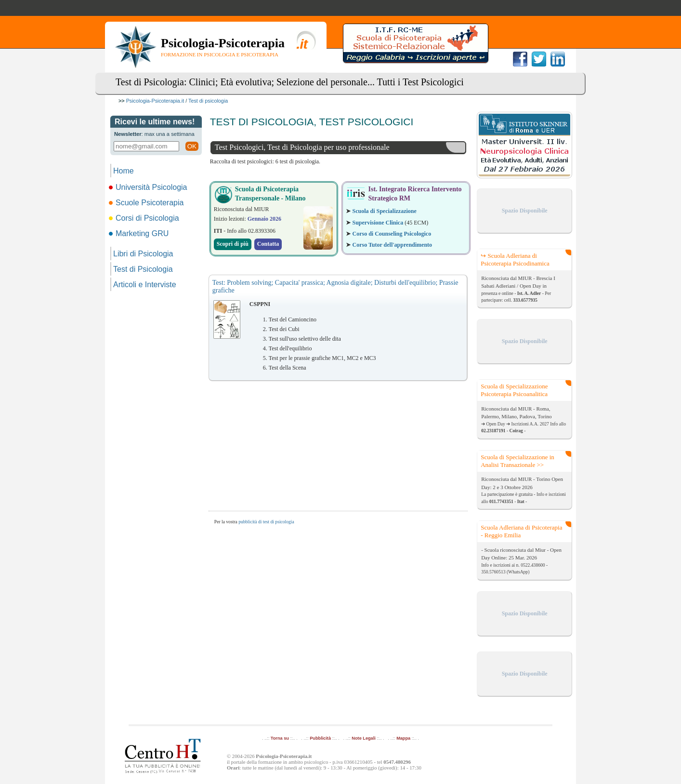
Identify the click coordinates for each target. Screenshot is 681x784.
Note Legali (363, 738)
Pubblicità (320, 738)
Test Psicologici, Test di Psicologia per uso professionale (302, 147)
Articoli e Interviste (145, 285)
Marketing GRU (139, 233)
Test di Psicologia (143, 269)
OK (192, 146)
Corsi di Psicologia (145, 218)
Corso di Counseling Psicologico (392, 234)
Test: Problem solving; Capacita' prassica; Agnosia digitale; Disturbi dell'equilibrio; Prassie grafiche (335, 286)
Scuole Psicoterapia (147, 203)
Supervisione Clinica (378, 223)
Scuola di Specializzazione (384, 211)
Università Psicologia (149, 187)
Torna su (280, 738)
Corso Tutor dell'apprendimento (392, 245)
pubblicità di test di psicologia (266, 522)
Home (124, 171)
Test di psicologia (208, 101)
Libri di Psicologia (143, 254)
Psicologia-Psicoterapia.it (155, 101)
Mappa (403, 738)
